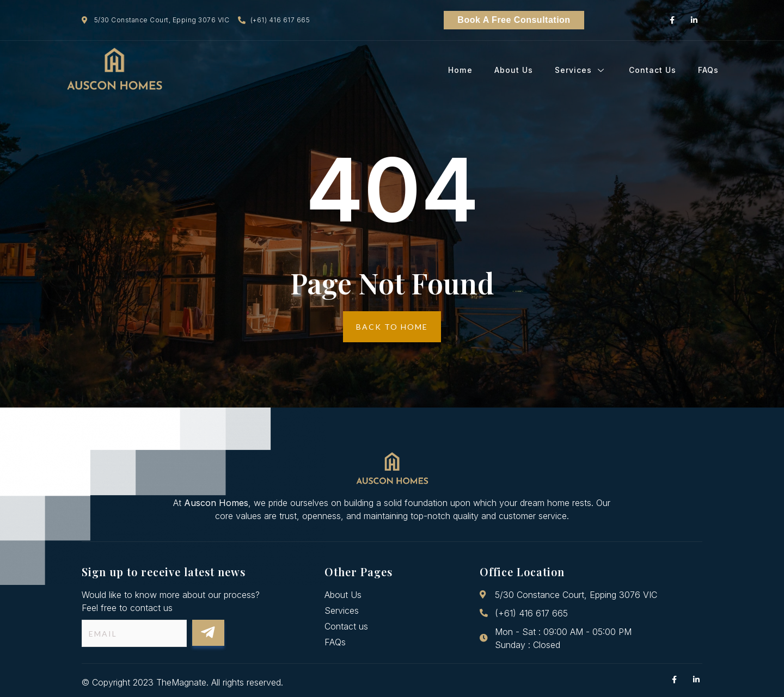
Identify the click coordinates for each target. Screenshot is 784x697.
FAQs (708, 70)
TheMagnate (181, 682)
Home (461, 70)
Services (581, 70)
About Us (514, 70)
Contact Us (653, 70)
